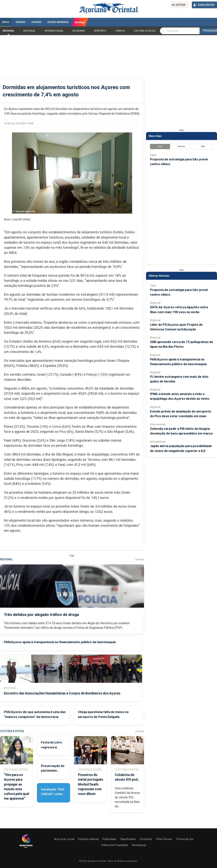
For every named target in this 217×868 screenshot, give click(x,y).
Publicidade (109, 839)
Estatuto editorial (88, 839)
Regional (8, 31)
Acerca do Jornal (64, 839)
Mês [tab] (203, 146)
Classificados (128, 839)
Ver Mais (140, 560)
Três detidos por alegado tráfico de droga (41, 615)
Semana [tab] (181, 146)
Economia (79, 31)
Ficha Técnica (164, 839)
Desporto (100, 31)
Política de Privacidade (115, 845)
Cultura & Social (145, 31)
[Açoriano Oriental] (26, 848)
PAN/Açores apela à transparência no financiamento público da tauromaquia (60, 642)
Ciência (120, 31)
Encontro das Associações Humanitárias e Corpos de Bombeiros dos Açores (62, 693)
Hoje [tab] (160, 146)
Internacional (54, 31)
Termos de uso (185, 839)
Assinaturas (139, 845)
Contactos (146, 839)
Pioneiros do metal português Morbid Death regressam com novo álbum (90, 784)
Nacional (29, 31)
